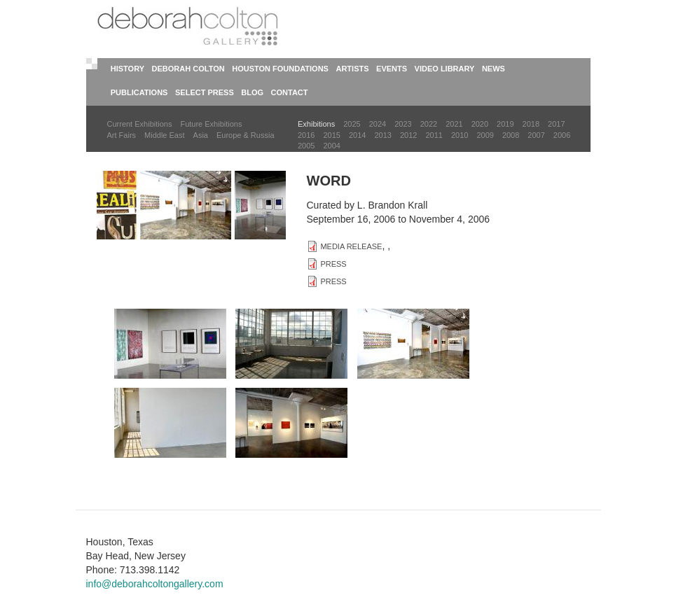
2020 (480, 124)
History (127, 69)
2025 (352, 124)
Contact (290, 92)
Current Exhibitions (140, 124)
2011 (434, 135)
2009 (485, 135)
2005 (306, 146)
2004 (331, 146)
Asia (201, 135)
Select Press (205, 92)
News (494, 69)
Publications (139, 92)
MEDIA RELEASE (351, 246)
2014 (357, 135)
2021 (454, 124)
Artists (352, 69)
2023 (403, 124)
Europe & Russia (246, 135)
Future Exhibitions (211, 124)
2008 (511, 135)
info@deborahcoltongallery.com (155, 584)
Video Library (445, 69)
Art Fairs (122, 135)
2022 (429, 124)
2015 (331, 135)
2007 (536, 135)
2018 (531, 124)
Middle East (164, 135)
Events (392, 69)
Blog (252, 92)
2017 (556, 124)
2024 (378, 124)
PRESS (333, 264)
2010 (460, 135)
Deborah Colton (188, 69)
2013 (382, 135)
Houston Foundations (280, 69)
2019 (505, 124)
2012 (408, 135)
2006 (562, 135)
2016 (306, 135)
